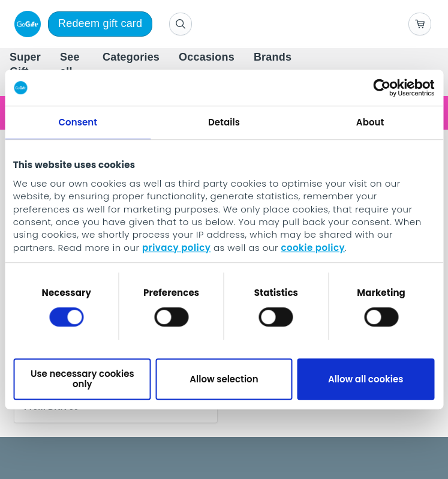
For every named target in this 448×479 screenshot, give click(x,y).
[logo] (25, 24)
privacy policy (176, 248)
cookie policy (313, 248)
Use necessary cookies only (82, 379)
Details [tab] (224, 122)
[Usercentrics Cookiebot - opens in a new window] (382, 88)
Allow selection (224, 379)
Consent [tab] (78, 122)
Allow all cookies (366, 379)
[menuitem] (131, 58)
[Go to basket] (420, 24)
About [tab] (370, 122)
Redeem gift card (100, 23)
